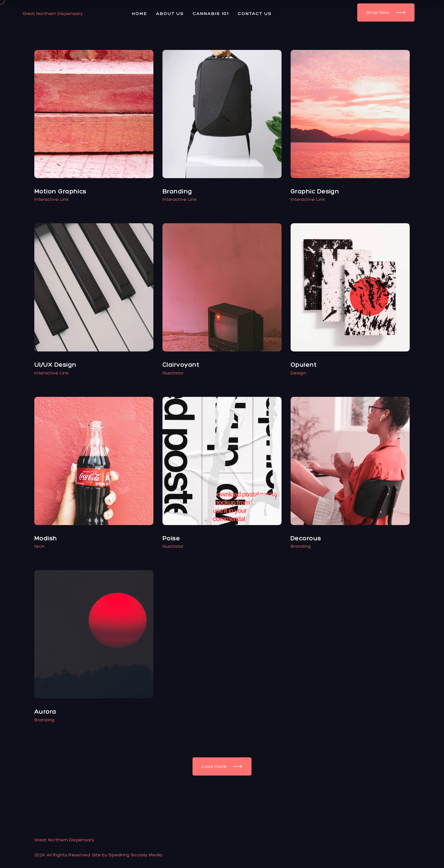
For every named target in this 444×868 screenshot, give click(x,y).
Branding (301, 546)
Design (298, 373)
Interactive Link (51, 199)
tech (39, 546)
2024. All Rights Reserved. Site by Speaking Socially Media (98, 855)
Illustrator (173, 373)
